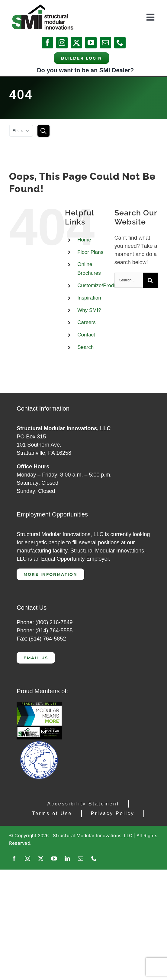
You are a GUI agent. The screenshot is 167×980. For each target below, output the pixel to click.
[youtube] (91, 43)
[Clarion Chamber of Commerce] (39, 742)
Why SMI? (89, 310)
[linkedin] (67, 858)
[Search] (150, 280)
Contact (86, 335)
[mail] (105, 43)
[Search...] (129, 280)
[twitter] (76, 43)
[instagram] (62, 43)
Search (85, 347)
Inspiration (89, 298)
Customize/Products (100, 285)
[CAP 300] (39, 704)
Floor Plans (90, 252)
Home (84, 240)
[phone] (120, 43)
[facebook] (47, 43)
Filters (21, 131)
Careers (86, 322)
